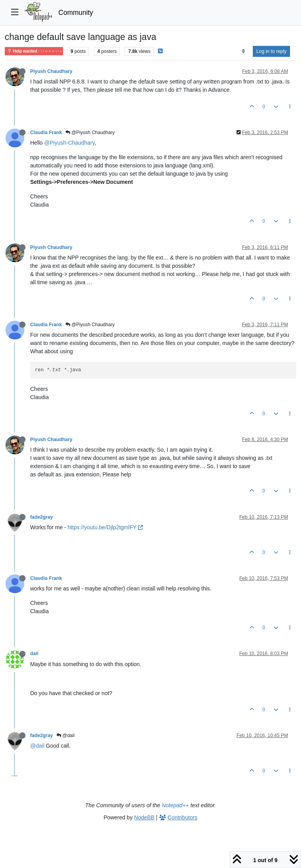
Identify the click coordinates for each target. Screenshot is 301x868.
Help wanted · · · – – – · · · (34, 51)
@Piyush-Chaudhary (69, 143)
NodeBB (144, 817)
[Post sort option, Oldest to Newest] (243, 51)
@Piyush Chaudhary (90, 133)
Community (76, 13)
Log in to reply (271, 51)
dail (34, 654)
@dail (65, 735)
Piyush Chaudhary (51, 71)
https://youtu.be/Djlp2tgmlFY (105, 527)
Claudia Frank (46, 133)
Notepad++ (175, 805)
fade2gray (42, 517)
